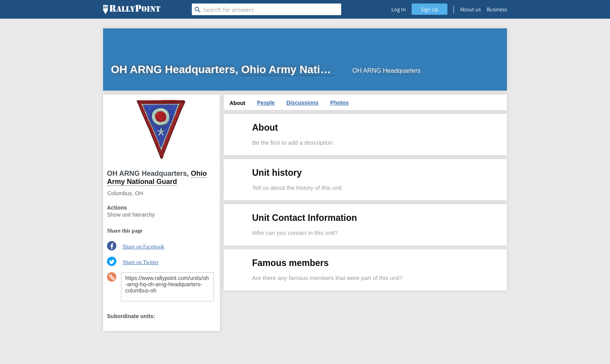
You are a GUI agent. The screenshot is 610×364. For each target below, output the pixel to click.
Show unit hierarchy (131, 215)
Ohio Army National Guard (157, 178)
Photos (339, 103)
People (266, 103)
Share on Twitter (141, 262)
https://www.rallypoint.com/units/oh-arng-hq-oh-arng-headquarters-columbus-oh (167, 287)
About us (470, 9)
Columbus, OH (125, 193)
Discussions (302, 103)
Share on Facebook (143, 247)
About (237, 103)
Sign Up (430, 9)
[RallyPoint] (132, 9)
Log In (399, 9)
